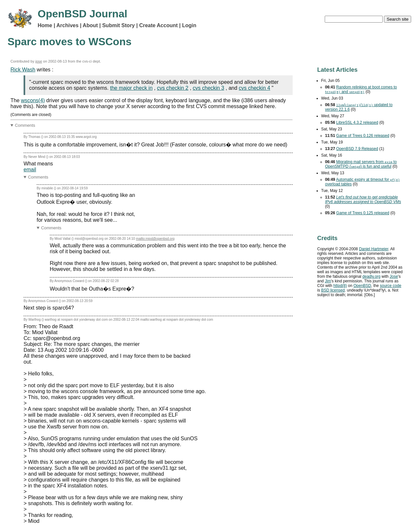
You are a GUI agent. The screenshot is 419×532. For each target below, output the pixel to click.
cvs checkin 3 (209, 88)
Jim (328, 281)
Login (189, 25)
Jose (394, 276)
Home (45, 25)
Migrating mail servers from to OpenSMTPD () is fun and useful (361, 164)
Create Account (158, 25)
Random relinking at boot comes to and (361, 89)
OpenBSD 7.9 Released (357, 149)
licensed (333, 290)
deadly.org (371, 276)
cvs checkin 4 (254, 88)
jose (39, 61)
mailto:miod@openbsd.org (155, 239)
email (30, 170)
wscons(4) (33, 100)
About (90, 25)
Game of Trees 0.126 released (363, 136)
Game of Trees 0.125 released (363, 213)
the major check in (131, 88)
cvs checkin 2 (173, 88)
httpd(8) (340, 286)
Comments (25, 125)
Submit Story (118, 25)
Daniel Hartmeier (374, 249)
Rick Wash (23, 70)
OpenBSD (362, 286)
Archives (67, 25)
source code (390, 286)
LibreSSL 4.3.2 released (357, 123)
